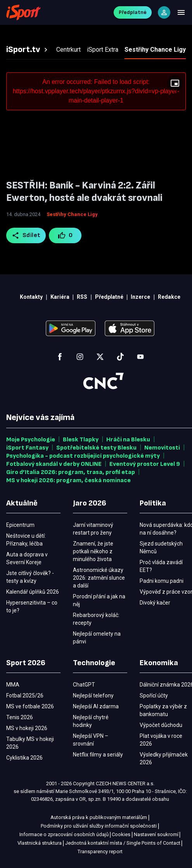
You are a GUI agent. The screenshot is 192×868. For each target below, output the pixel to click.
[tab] (28, 50)
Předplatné (133, 12)
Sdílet (26, 235)
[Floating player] (175, 83)
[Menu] (181, 12)
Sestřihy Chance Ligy (72, 214)
